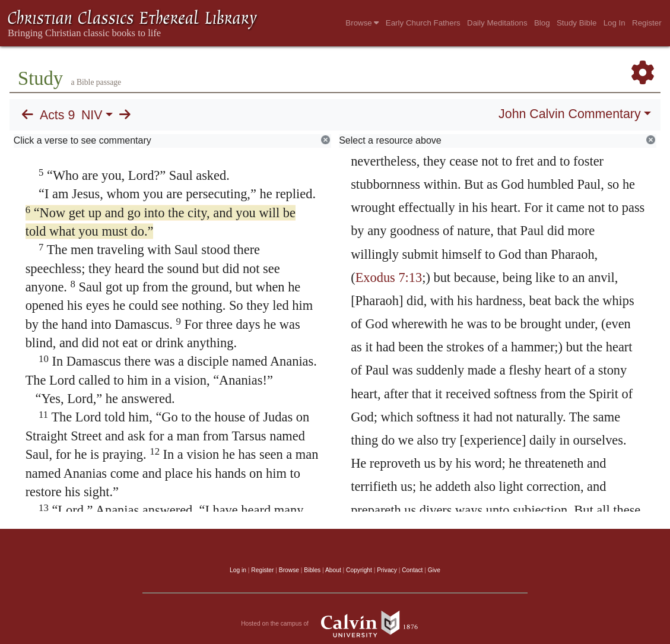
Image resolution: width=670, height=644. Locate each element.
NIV (92, 115)
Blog (542, 23)
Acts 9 (57, 115)
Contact (412, 570)
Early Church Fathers (423, 23)
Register (647, 23)
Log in (238, 570)
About (333, 570)
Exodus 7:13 (389, 277)
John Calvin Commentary (569, 114)
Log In (615, 23)
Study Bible (577, 23)
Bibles (312, 570)
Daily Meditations (497, 23)
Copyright (359, 570)
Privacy (387, 570)
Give (434, 570)
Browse (362, 23)
